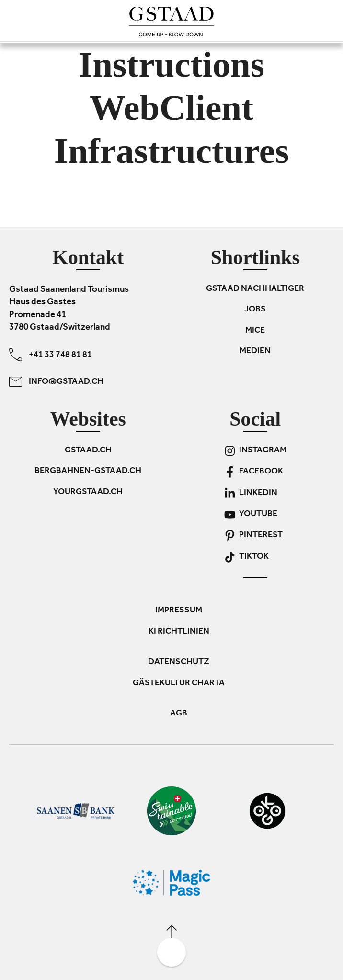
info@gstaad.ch (56, 382)
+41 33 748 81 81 (51, 355)
